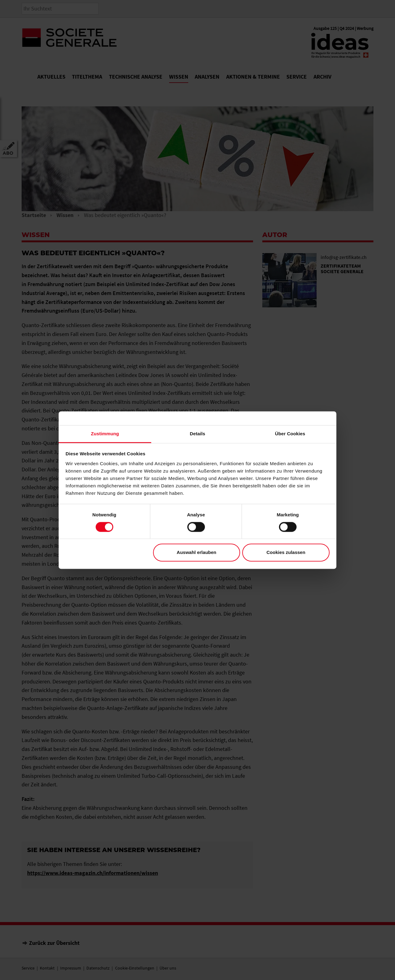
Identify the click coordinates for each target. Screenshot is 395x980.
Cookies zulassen (286, 553)
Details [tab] (197, 434)
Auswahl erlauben (197, 553)
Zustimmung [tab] (105, 434)
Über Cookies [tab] (290, 434)
